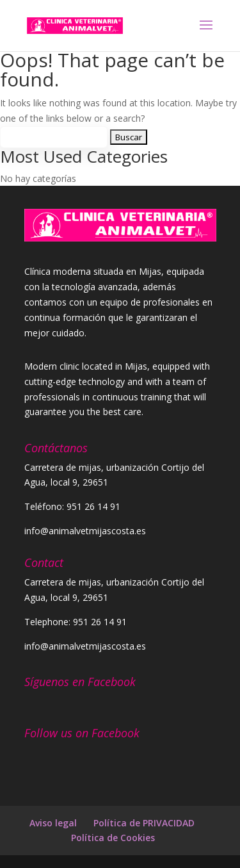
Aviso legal (53, 823)
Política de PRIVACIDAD (145, 823)
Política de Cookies (113, 838)
